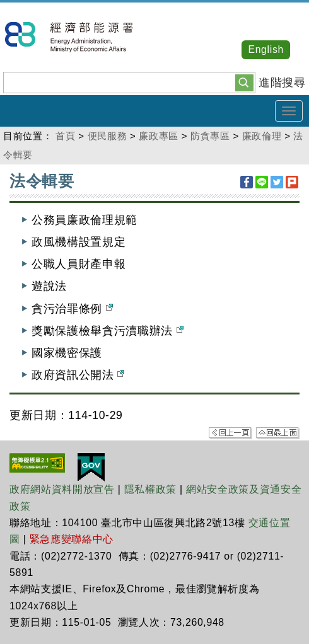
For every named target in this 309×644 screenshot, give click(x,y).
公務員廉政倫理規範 (85, 220)
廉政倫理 (262, 136)
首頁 (65, 136)
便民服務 (108, 136)
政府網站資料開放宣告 (62, 489)
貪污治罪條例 (72, 309)
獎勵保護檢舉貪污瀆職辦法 (108, 331)
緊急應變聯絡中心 (72, 539)
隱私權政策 (150, 489)
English (266, 49)
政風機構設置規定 (79, 242)
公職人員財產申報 (79, 264)
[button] (244, 82)
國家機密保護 (67, 353)
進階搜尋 (282, 83)
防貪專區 (210, 136)
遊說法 (49, 286)
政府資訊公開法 (78, 375)
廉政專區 (159, 136)
